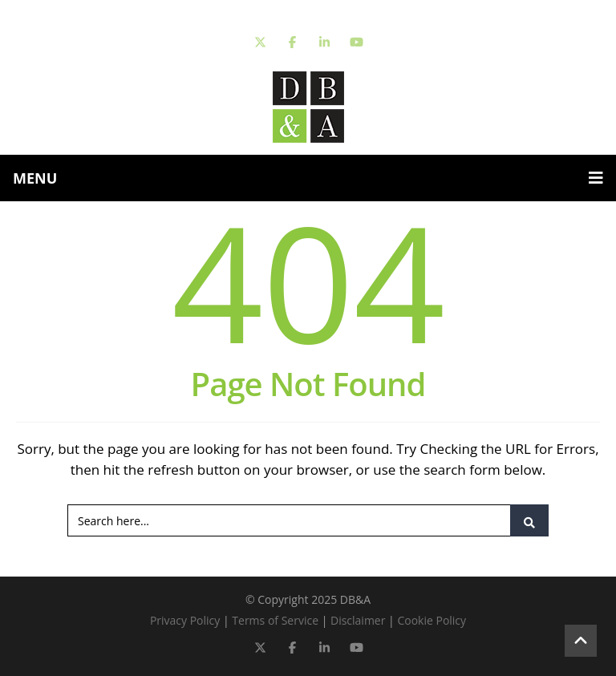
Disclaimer (358, 620)
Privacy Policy (185, 620)
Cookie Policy (432, 620)
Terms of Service (275, 620)
